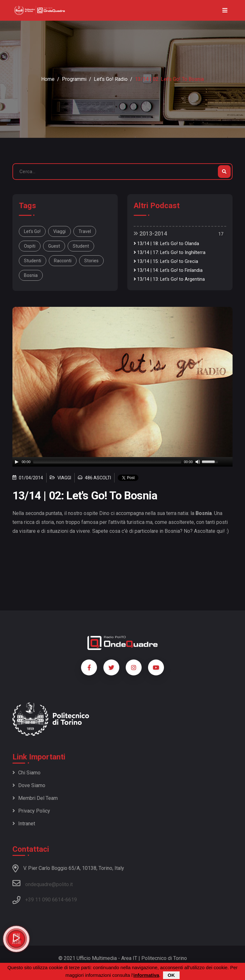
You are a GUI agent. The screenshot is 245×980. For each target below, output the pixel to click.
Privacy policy (31, 811)
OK (171, 975)
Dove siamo (29, 785)
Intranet (24, 824)
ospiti (30, 246)
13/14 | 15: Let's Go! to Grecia (166, 261)
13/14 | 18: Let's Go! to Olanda (166, 244)
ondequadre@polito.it (43, 883)
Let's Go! (32, 231)
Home (48, 79)
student (81, 246)
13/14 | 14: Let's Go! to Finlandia (168, 270)
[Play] (17, 462)
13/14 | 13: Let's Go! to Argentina (169, 279)
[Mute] (198, 462)
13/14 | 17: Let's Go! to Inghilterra (170, 253)
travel (85, 231)
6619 (71, 900)
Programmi (74, 79)
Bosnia (31, 275)
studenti (33, 261)
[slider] (107, 462)
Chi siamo (26, 773)
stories (91, 261)
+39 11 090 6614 (44, 900)
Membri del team (35, 798)
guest (54, 246)
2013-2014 (150, 233)
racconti (63, 261)
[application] (122, 462)
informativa (146, 975)
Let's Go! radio (111, 79)
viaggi (59, 231)
